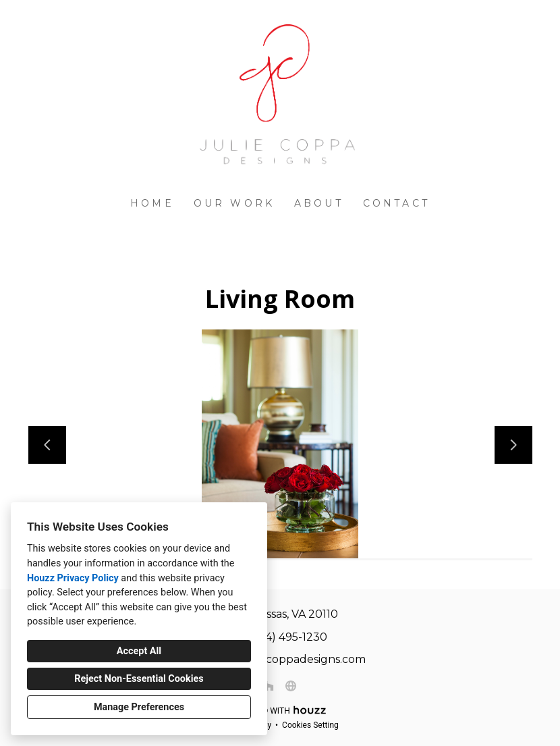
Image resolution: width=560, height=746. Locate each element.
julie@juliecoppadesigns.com (287, 659)
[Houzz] (269, 686)
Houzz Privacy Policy (73, 578)
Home (152, 203)
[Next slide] (513, 445)
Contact (396, 203)
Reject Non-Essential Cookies (139, 679)
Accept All (139, 651)
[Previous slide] (47, 445)
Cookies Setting (310, 725)
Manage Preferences (139, 707)
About (319, 203)
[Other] (291, 686)
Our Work (234, 203)
